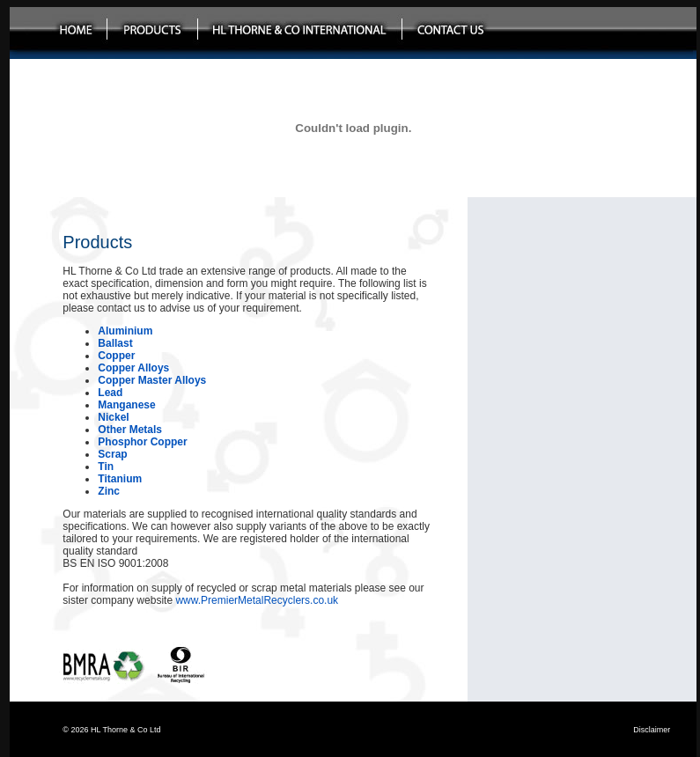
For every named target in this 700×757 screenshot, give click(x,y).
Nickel (113, 417)
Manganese (126, 405)
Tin (106, 467)
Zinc (109, 491)
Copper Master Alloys (152, 380)
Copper (116, 356)
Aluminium (125, 331)
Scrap (112, 454)
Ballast (115, 343)
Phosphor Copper (142, 442)
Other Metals (130, 430)
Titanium (120, 479)
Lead (110, 393)
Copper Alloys (133, 368)
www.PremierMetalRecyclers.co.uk (257, 600)
